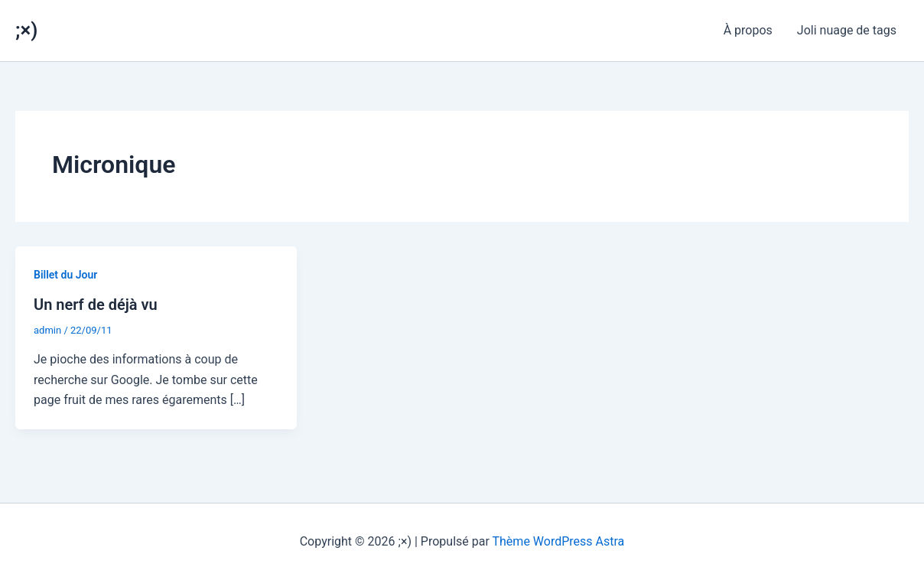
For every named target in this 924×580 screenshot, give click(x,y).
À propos (748, 30)
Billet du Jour (65, 275)
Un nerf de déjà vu (96, 305)
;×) (26, 30)
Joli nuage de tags (847, 30)
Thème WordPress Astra (559, 541)
